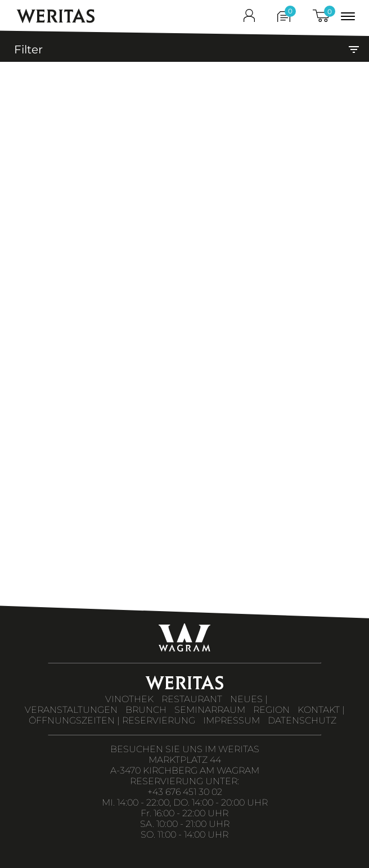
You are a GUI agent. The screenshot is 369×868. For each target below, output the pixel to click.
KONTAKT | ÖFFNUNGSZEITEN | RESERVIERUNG (187, 715)
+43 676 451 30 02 (185, 792)
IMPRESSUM (231, 720)
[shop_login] (249, 18)
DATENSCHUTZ (302, 720)
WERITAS (56, 16)
